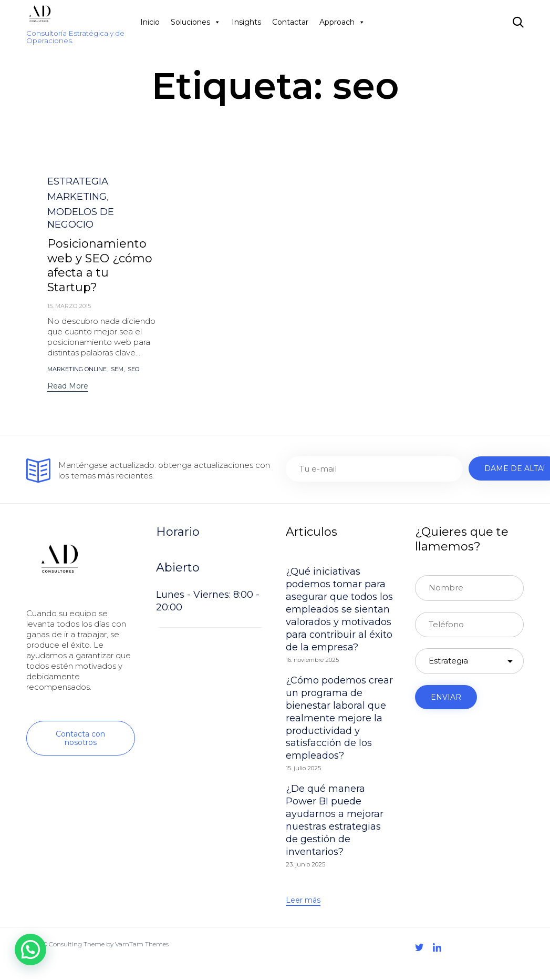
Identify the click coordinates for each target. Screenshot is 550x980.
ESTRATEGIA (78, 181)
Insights (246, 22)
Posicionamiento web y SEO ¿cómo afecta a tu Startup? (100, 266)
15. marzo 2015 (69, 306)
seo (133, 369)
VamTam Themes (142, 944)
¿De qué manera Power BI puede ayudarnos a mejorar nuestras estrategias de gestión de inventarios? (335, 820)
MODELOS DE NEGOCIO (81, 218)
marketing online (77, 369)
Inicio (150, 22)
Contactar (290, 22)
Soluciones (196, 22)
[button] (68, 387)
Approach (342, 22)
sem (117, 369)
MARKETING (77, 197)
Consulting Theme (77, 944)
